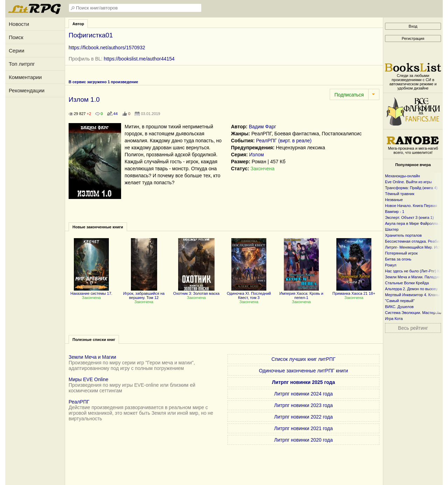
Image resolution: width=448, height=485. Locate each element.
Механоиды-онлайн (402, 176)
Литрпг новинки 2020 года (303, 440)
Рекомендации (27, 90)
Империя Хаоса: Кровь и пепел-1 (301, 293)
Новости (19, 24)
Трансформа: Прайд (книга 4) (411, 188)
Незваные (394, 200)
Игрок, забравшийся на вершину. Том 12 (144, 293)
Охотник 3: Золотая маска (196, 291)
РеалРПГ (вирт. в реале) (284, 141)
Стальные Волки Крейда (407, 283)
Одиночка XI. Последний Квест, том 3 (249, 293)
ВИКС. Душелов (399, 307)
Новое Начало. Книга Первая (411, 206)
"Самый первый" (400, 301)
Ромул (391, 265)
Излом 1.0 (84, 99)
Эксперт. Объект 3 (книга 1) (409, 217)
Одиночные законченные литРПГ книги (304, 371)
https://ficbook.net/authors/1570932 (107, 48)
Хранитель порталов (403, 235)
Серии (16, 51)
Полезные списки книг (94, 340)
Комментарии (25, 77)
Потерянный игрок (401, 253)
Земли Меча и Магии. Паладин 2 (414, 277)
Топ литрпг (22, 64)
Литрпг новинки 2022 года (303, 417)
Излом (257, 155)
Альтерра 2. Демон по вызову (411, 289)
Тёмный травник (400, 194)
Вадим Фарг (262, 127)
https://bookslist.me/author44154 (139, 59)
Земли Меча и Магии (92, 357)
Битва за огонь (398, 259)
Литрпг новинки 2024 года (303, 394)
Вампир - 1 (395, 212)
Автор (78, 24)
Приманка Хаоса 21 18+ (354, 291)
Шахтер (392, 229)
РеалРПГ (79, 402)
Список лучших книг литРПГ (304, 359)
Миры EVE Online (89, 379)
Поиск (16, 37)
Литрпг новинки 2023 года (303, 405)
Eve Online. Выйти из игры (408, 182)
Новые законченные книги (98, 227)
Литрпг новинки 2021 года (303, 428)
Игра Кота (394, 319)
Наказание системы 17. (91, 291)
